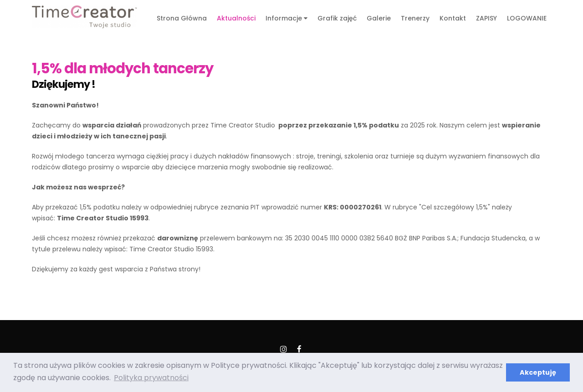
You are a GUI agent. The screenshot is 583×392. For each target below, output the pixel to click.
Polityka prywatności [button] (151, 378)
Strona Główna (182, 18)
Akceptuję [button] (538, 372)
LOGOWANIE (527, 18)
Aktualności (236, 18)
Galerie (379, 18)
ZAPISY (486, 18)
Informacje (286, 18)
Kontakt (453, 18)
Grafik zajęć (337, 18)
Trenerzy (415, 18)
